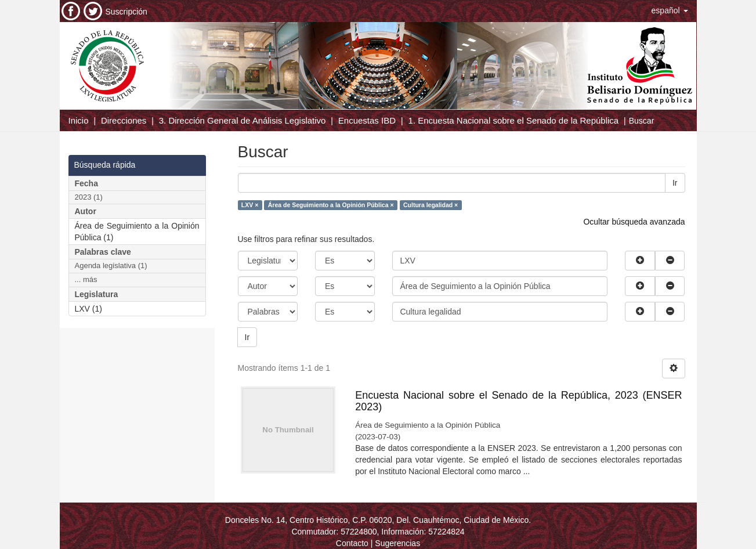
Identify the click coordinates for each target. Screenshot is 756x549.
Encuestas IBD (367, 120)
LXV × (250, 205)
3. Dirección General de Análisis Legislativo (243, 120)
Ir (675, 183)
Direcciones (124, 120)
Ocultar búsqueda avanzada (634, 222)
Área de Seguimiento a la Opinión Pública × (331, 205)
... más (86, 279)
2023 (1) (89, 197)
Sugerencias (397, 543)
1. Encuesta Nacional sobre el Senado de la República (513, 120)
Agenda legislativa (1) (111, 266)
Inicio (79, 120)
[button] (670, 10)
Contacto (352, 543)
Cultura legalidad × (431, 205)
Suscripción (126, 12)
